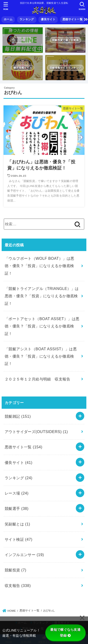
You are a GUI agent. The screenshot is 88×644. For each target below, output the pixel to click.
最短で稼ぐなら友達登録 (65, 633)
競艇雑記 (18, 416)
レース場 (17, 493)
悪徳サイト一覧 (73, 19)
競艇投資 (15, 570)
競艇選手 (17, 508)
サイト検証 (19, 539)
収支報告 (18, 586)
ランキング (27, 19)
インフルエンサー (24, 555)
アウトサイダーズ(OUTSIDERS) (36, 432)
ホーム (8, 19)
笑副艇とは (17, 524)
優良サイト (48, 19)
